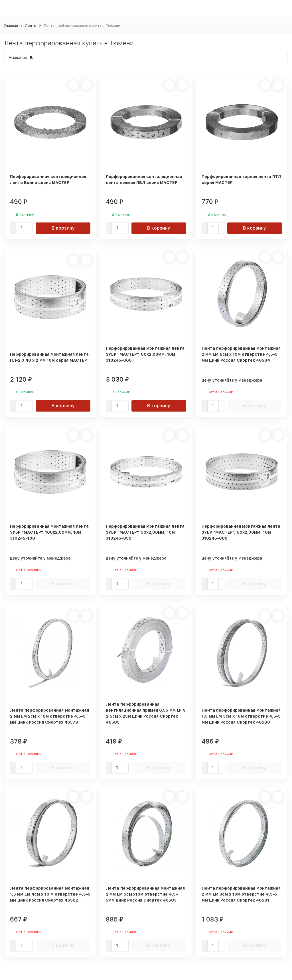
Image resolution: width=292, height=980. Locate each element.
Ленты (31, 26)
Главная (11, 26)
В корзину (63, 228)
